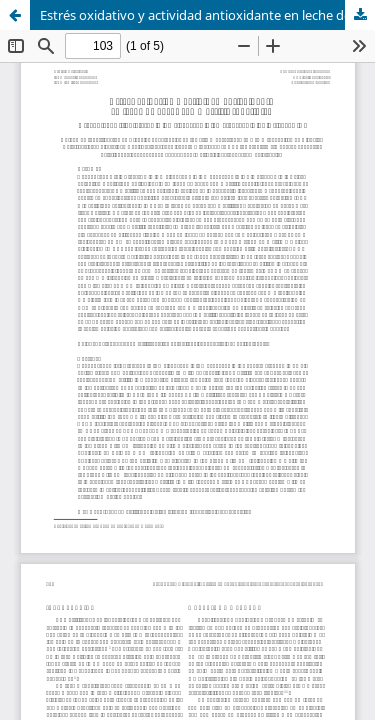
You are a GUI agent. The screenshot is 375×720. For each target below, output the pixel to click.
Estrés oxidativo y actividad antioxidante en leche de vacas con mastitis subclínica (207, 15)
